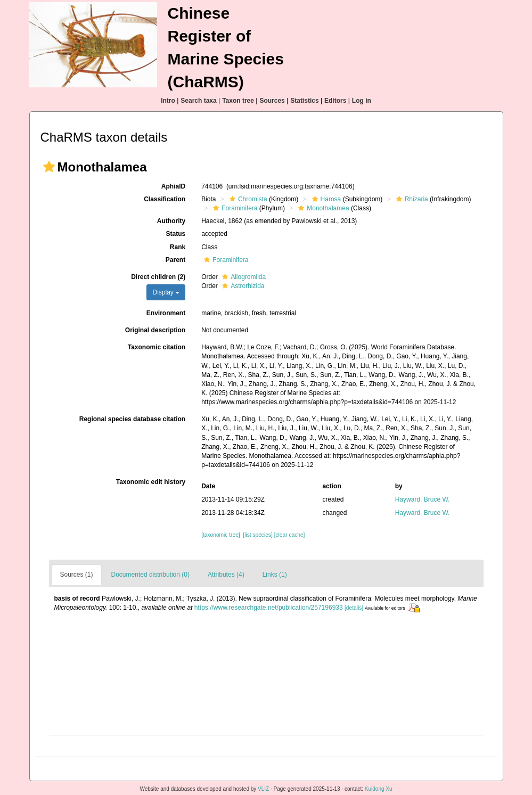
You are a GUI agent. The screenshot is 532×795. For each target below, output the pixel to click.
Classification (165, 199)
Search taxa (198, 101)
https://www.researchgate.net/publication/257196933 (269, 608)
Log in (362, 101)
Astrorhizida (242, 286)
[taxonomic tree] (220, 535)
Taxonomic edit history (151, 482)
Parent (175, 260)
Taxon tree (238, 101)
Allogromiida (243, 277)
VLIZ (263, 789)
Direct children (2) (158, 277)
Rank (178, 247)
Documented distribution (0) (150, 575)
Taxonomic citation (157, 347)
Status (175, 234)
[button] (49, 167)
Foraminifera (234, 208)
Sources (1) (77, 575)
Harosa (325, 199)
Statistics (304, 101)
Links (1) (275, 575)
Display (166, 292)
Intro (168, 101)
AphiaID (173, 186)
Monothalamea (322, 208)
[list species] (257, 535)
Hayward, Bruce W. (423, 499)
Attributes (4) (226, 575)
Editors (335, 101)
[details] (354, 608)
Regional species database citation (132, 419)
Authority (171, 221)
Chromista (247, 199)
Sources (272, 101)
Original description (155, 330)
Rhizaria (411, 199)
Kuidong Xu (379, 789)
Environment (166, 313)
